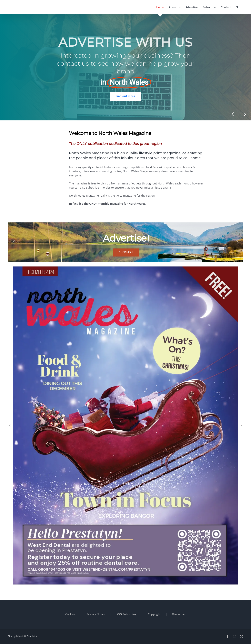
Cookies (70, 614)
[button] (237, 7)
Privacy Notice (96, 614)
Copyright (154, 614)
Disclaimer (179, 614)
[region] (125, 67)
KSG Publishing (126, 614)
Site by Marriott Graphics (22, 636)
